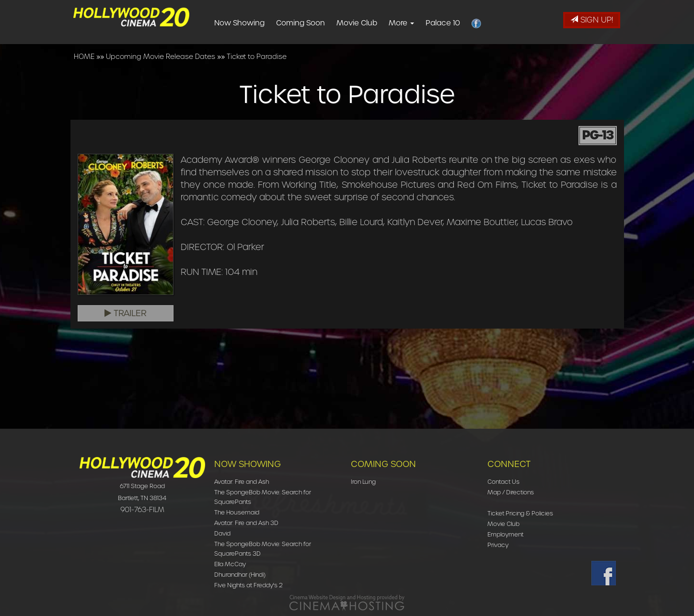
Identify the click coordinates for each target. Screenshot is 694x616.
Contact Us (503, 482)
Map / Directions (511, 492)
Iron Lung (363, 482)
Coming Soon (316, 23)
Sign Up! (592, 20)
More (417, 23)
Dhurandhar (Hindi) (240, 575)
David (222, 533)
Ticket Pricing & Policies (520, 513)
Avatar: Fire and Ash (242, 482)
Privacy (498, 545)
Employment (505, 534)
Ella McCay (230, 564)
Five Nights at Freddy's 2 (249, 585)
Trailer (126, 313)
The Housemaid (237, 512)
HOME (84, 57)
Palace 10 (458, 23)
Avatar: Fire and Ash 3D (246, 523)
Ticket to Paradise (257, 57)
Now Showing (255, 23)
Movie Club (372, 23)
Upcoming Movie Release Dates (161, 57)
